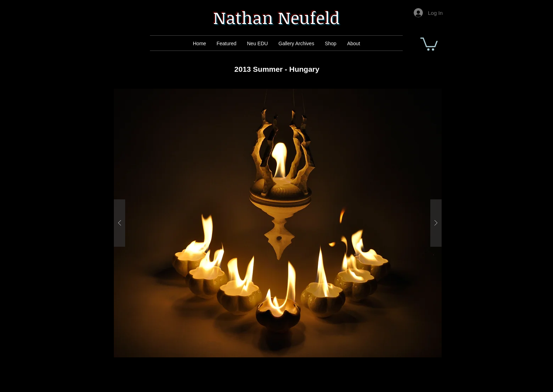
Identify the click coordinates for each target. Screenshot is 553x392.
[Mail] (228, 43)
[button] (429, 43)
